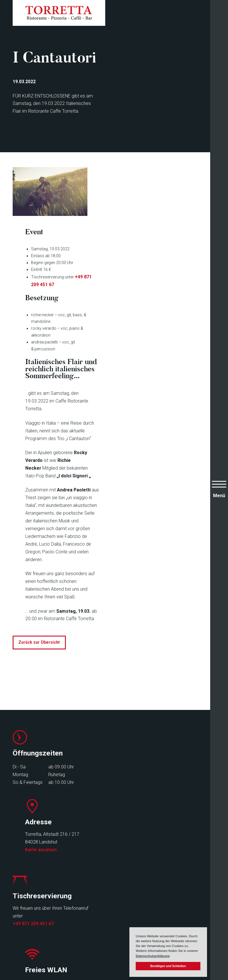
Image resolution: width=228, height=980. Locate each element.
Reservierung (96, 916)
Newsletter (93, 923)
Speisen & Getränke (34, 923)
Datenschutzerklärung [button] (153, 956)
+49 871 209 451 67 (33, 863)
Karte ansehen (134, 789)
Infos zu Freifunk (134, 861)
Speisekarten (27, 916)
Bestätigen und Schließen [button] (168, 966)
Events (20, 931)
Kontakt (90, 931)
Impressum (148, 916)
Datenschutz (149, 923)
